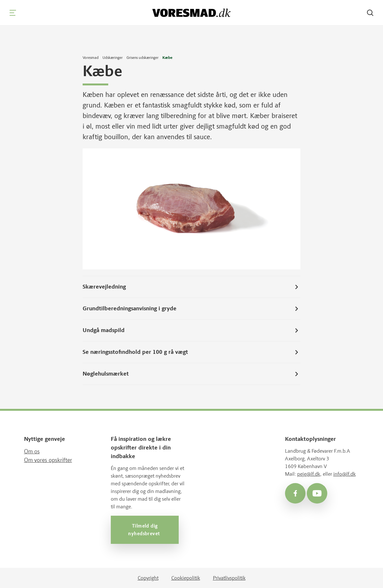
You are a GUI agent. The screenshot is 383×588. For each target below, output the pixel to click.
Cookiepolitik (186, 578)
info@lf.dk (345, 474)
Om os (32, 451)
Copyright (148, 578)
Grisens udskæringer (143, 58)
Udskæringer (113, 58)
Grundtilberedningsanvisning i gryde (191, 308)
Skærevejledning (191, 287)
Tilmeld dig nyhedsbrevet (145, 529)
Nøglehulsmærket (191, 374)
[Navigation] (13, 13)
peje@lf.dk (309, 474)
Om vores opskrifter (48, 460)
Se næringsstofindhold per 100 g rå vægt (191, 352)
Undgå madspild (191, 330)
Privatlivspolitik (229, 578)
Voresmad (91, 58)
